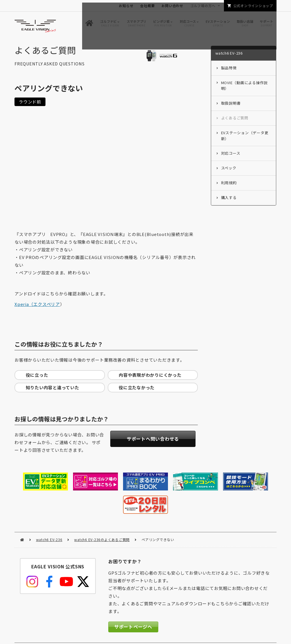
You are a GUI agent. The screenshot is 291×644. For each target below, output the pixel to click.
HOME (22, 516)
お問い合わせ (172, 6)
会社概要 (147, 6)
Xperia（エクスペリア (37, 306)
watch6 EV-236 (49, 515)
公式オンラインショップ (253, 6)
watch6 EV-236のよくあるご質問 (102, 515)
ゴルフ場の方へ (203, 6)
